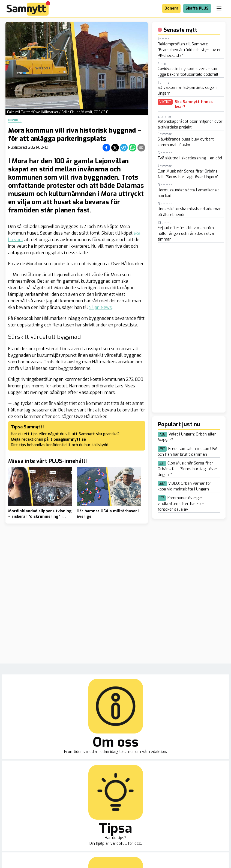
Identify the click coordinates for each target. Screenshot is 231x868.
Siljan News (100, 307)
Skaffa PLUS (197, 8)
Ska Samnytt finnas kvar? (194, 104)
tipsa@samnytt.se (68, 439)
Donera (171, 8)
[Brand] (28, 8)
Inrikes (15, 120)
